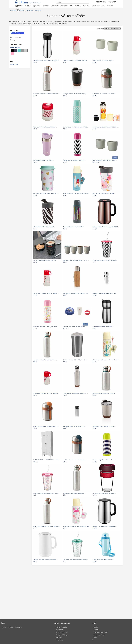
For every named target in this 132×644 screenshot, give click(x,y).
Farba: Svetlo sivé (16, 33)
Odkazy (96, 630)
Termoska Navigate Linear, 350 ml (73, 227)
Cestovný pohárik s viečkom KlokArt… (75, 327)
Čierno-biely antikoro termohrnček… (44, 227)
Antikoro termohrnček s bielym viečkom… (76, 360)
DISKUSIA (19, 9)
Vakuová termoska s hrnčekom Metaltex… (76, 60)
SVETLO (78, 6)
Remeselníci (60, 630)
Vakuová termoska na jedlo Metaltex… (45, 127)
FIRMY (28, 6)
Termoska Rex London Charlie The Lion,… (106, 127)
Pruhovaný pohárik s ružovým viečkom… (105, 260)
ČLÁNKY (110, 6)
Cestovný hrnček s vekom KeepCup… (104, 493)
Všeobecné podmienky (101, 632)
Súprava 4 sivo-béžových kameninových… (76, 260)
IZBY (71, 6)
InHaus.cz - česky (99, 635)
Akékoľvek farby (15, 47)
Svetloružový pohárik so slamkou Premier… (47, 493)
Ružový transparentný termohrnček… (104, 194)
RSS (95, 637)
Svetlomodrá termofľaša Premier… (103, 560)
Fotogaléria (18, 627)
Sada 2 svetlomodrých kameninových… (105, 160)
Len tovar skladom (16, 37)
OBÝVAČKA (64, 6)
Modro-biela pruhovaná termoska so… (104, 460)
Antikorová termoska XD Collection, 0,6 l (75, 393)
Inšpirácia (11, 627)
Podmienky (59, 637)
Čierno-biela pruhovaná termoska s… (74, 160)
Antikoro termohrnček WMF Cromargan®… (47, 60)
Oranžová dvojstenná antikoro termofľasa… (47, 526)
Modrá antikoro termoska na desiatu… (75, 460)
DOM (103, 6)
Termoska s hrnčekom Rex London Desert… (106, 360)
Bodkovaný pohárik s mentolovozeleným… (76, 560)
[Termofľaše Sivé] (23, 50)
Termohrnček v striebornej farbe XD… (104, 426)
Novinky (13, 40)
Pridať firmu (59, 640)
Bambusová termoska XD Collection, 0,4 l (76, 293)
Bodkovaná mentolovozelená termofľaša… (76, 127)
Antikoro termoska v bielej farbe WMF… (46, 560)
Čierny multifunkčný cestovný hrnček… (45, 260)
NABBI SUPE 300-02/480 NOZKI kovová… (47, 460)
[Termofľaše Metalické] (16, 50)
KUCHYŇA (46, 6)
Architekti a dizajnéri (62, 632)
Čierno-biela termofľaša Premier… (103, 327)
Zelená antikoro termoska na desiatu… (104, 94)
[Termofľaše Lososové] (12, 53)
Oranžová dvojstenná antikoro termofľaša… (47, 94)
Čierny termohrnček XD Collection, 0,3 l (75, 94)
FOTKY (19, 6)
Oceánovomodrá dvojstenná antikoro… (45, 360)
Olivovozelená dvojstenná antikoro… (74, 493)
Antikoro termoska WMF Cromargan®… (105, 526)
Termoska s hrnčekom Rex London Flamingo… (77, 526)
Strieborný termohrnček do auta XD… (75, 426)
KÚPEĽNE (55, 6)
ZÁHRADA (86, 6)
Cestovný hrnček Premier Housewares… (46, 194)
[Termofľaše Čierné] (12, 50)
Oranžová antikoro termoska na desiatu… (46, 426)
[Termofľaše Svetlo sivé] (26, 50)
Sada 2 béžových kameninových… (103, 60)
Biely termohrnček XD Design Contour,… (105, 293)
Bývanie (4, 627)
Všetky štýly (14, 64)
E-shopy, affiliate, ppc (62, 635)
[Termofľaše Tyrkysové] (19, 50)
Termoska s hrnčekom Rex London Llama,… (77, 194)
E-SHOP (37, 6)
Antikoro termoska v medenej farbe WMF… (106, 227)
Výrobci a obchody (61, 627)
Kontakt (96, 627)
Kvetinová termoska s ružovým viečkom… (46, 327)
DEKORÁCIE (96, 6)
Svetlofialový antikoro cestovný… (43, 160)
